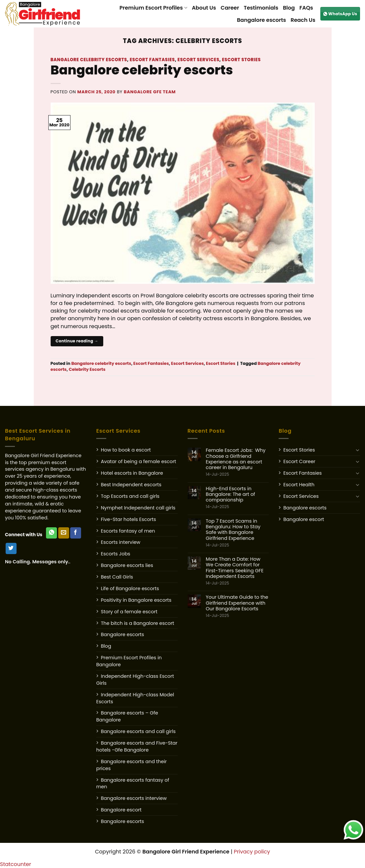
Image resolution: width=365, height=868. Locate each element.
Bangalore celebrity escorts (89, 60)
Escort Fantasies (152, 60)
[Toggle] (358, 450)
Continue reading (77, 341)
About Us (204, 8)
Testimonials (261, 8)
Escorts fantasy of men (128, 531)
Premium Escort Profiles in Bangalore (129, 661)
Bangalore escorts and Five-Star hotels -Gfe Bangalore (137, 746)
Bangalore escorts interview (134, 798)
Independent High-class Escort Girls (135, 680)
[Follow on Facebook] (76, 533)
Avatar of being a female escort (139, 461)
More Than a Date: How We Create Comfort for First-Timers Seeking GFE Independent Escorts (237, 571)
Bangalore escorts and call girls (138, 731)
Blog (289, 8)
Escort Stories (241, 60)
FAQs (306, 8)
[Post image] (183, 193)
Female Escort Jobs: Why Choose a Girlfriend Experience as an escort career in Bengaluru (237, 462)
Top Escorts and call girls (130, 496)
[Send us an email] (64, 533)
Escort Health (299, 485)
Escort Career (299, 461)
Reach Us (303, 20)
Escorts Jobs (116, 554)
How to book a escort (126, 450)
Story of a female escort (129, 612)
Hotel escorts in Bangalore (132, 473)
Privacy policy (252, 852)
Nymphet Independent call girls (138, 508)
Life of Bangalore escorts (130, 588)
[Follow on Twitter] (11, 548)
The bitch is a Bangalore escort (138, 623)
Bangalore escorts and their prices (132, 765)
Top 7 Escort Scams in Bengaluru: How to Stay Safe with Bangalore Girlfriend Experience (237, 533)
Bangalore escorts (261, 20)
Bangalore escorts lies (127, 565)
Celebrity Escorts (87, 369)
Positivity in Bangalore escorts (136, 600)
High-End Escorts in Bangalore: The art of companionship (237, 498)
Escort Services (198, 60)
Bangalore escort (121, 810)
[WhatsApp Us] (51, 533)
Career (230, 8)
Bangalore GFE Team (150, 92)
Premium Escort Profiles (153, 8)
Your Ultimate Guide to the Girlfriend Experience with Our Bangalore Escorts (237, 606)
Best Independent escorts (131, 485)
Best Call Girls (117, 577)
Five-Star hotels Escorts (129, 519)
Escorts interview (121, 542)
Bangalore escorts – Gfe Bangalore (127, 716)
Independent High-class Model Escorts (135, 698)
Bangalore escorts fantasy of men (133, 783)
